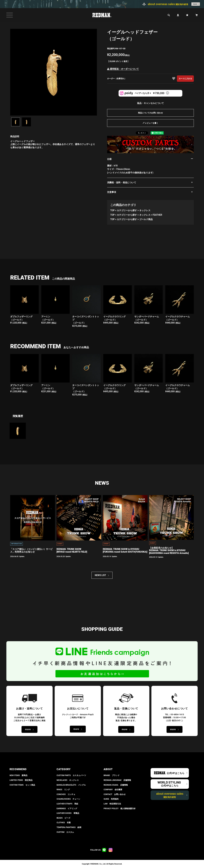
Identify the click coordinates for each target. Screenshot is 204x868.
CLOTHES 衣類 (64, 823)
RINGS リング (63, 790)
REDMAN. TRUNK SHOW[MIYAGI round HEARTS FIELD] (72, 550)
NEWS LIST (100, 575)
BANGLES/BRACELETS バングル (71, 785)
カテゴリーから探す (127, 210)
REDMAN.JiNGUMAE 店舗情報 (117, 780)
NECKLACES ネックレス (68, 780)
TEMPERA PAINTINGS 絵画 (69, 827)
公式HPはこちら (175, 773)
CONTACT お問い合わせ (115, 794)
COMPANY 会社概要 (113, 790)
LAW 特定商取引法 (112, 804)
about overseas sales (170, 795)
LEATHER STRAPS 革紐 (67, 804)
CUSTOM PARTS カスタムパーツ (71, 775)
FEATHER (157, 215)
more (195, 4)
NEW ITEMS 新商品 (18, 775)
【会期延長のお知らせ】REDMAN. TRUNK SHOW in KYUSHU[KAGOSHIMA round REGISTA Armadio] (169, 551)
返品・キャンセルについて (150, 103)
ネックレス (145, 210)
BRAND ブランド (112, 775)
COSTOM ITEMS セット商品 (22, 785)
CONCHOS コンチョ (66, 794)
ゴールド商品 (146, 219)
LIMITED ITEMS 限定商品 (21, 780)
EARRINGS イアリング (67, 809)
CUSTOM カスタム (65, 832)
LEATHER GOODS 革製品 (68, 813)
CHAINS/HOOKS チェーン (68, 799)
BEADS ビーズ (63, 818)
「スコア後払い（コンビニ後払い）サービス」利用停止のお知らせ (31, 550)
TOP (112, 210)
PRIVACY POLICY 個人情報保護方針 (120, 809)
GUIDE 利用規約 (111, 799)
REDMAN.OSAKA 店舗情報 (116, 785)
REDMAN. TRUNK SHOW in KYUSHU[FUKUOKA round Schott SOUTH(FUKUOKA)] (125, 550)
